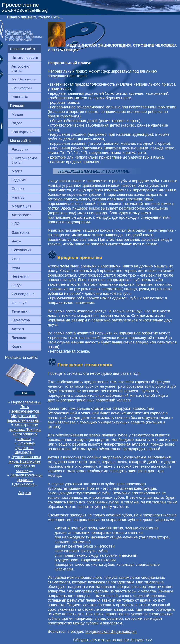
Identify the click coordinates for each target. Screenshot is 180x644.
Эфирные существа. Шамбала (25, 448)
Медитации (21, 206)
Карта (17, 346)
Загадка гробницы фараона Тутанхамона (26, 480)
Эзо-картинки (23, 132)
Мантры (18, 197)
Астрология (21, 215)
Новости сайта (22, 49)
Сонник (18, 189)
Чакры (17, 241)
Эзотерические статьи (24, 160)
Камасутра (21, 320)
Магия (17, 171)
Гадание (19, 180)
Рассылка (20, 97)
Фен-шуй (19, 303)
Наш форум (22, 88)
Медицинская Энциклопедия (111, 631)
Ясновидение (23, 294)
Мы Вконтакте (24, 79)
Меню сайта (20, 141)
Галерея (17, 105)
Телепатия (21, 311)
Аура (16, 267)
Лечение (19, 338)
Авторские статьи (20, 68)
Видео (17, 123)
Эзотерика (21, 232)
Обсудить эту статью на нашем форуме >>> (113, 640)
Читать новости (25, 57)
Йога (16, 259)
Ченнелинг (21, 276)
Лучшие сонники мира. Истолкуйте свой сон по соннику (25, 464)
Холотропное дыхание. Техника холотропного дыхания (25, 432)
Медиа (17, 114)
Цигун (17, 285)
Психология (22, 250)
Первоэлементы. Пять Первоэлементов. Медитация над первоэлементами (24, 411)
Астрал (18, 329)
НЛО (16, 224)
